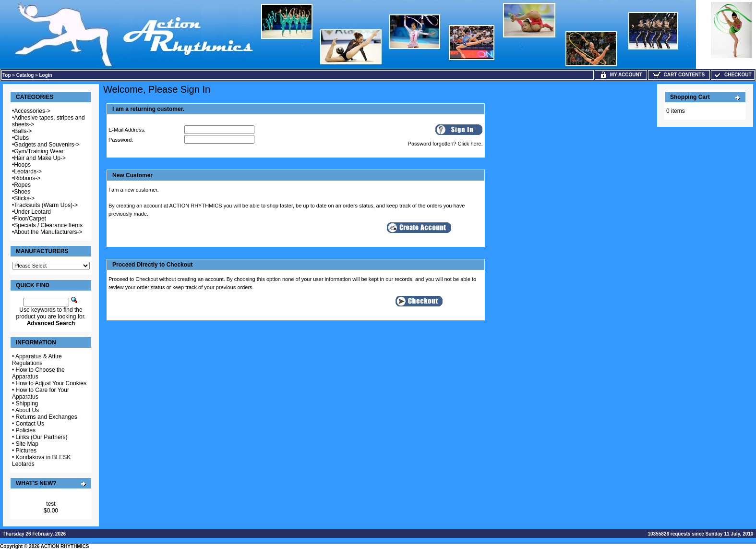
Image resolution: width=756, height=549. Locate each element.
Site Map (27, 444)
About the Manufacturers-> (48, 232)
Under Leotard (32, 212)
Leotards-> (28, 171)
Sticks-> (24, 198)
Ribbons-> (27, 178)
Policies (26, 430)
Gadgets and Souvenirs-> (47, 145)
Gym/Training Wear (39, 151)
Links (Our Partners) (42, 437)
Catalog (25, 75)
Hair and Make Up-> (40, 158)
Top (7, 75)
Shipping (27, 403)
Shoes (22, 192)
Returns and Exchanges (47, 417)
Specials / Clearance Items (48, 225)
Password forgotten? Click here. (445, 144)
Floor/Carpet (30, 219)
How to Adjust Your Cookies (51, 383)
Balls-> (23, 131)
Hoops (22, 165)
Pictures (26, 451)
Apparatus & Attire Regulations (37, 360)
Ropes (22, 185)
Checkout (732, 75)
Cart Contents (679, 75)
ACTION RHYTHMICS (65, 546)
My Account (621, 75)
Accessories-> (32, 111)
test (51, 504)
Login (46, 75)
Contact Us (30, 424)
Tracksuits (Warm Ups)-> (46, 205)
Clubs (21, 138)
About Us (27, 410)
